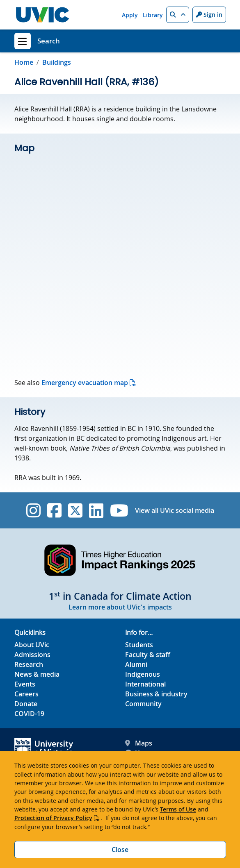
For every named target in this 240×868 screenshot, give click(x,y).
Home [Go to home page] (24, 62)
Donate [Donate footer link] (26, 704)
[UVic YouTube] (119, 510)
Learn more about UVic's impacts (120, 607)
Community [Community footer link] (143, 704)
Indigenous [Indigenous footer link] (143, 674)
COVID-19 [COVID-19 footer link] (29, 714)
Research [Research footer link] (29, 664)
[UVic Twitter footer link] (75, 510)
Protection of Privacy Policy (53, 818)
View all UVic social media (175, 510)
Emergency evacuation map (85, 383)
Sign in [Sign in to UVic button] (209, 15)
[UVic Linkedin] (96, 510)
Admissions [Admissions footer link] (32, 655)
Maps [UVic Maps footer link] (139, 743)
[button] (178, 15)
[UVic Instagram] (33, 510)
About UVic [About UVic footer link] (32, 645)
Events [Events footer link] (25, 684)
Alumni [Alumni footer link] (136, 664)
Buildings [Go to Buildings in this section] (57, 62)
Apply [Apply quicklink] (130, 15)
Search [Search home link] (49, 41)
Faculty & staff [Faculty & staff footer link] (148, 655)
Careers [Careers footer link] (26, 694)
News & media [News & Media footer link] (37, 674)
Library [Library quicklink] (153, 15)
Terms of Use (178, 809)
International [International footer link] (145, 684)
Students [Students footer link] (139, 645)
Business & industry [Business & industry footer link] (156, 694)
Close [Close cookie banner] (120, 850)
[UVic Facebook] (54, 510)
